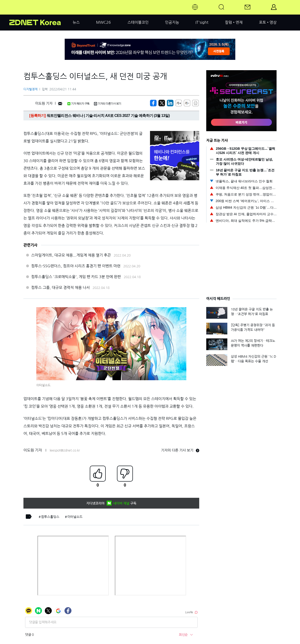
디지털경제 (30, 89)
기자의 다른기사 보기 (108, 104)
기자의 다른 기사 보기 (180, 450)
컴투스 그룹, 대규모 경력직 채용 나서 (60, 287)
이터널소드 (75, 517)
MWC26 (103, 22)
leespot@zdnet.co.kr (65, 450)
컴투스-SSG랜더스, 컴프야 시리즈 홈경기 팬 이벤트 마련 (76, 266)
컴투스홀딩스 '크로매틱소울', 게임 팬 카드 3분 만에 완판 (76, 277)
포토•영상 (268, 22)
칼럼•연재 (234, 22)
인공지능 (172, 22)
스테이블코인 (138, 22)
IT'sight (202, 22)
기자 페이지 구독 (78, 104)
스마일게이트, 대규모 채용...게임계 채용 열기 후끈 (71, 255)
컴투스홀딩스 (50, 517)
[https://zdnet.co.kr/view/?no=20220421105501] (153, 103)
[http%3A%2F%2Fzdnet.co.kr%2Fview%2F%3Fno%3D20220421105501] (170, 103)
